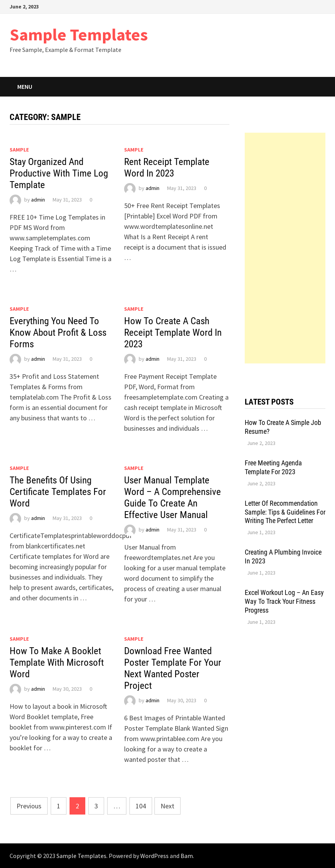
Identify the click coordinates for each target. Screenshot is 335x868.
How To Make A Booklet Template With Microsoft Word (57, 662)
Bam (187, 856)
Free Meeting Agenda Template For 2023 (273, 467)
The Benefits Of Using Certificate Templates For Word (58, 492)
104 (141, 806)
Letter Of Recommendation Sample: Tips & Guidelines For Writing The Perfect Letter (285, 512)
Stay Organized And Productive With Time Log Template (59, 173)
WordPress (154, 856)
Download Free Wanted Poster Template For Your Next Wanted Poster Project (173, 668)
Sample (19, 150)
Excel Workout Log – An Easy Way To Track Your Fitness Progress (284, 601)
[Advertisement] (285, 248)
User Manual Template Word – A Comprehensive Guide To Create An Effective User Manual (172, 497)
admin (38, 200)
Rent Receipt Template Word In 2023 (167, 167)
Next (167, 806)
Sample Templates (79, 34)
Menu (25, 87)
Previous (29, 806)
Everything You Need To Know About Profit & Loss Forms (58, 332)
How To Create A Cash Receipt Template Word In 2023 (173, 332)
